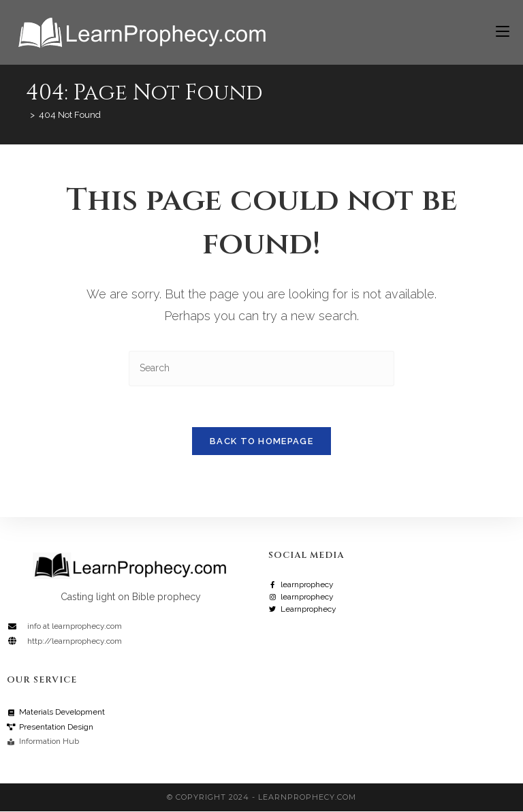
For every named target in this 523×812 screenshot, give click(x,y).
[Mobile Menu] (497, 32)
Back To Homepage (261, 442)
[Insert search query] (261, 368)
